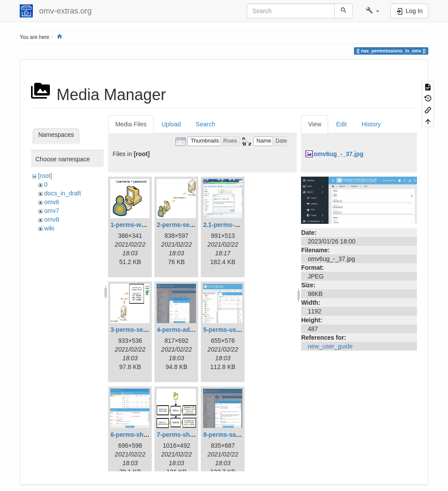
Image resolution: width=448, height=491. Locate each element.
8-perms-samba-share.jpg (240, 435)
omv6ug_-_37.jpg (338, 154)
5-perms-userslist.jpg (234, 330)
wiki (49, 228)
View (315, 124)
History (371, 124)
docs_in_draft (63, 193)
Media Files (131, 124)
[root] (45, 176)
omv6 (52, 202)
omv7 (52, 211)
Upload (171, 124)
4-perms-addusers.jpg (189, 330)
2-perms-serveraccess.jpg (194, 225)
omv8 (52, 219)
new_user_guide (330, 346)
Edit (341, 124)
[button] (373, 11)
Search (205, 124)
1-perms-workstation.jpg (146, 225)
